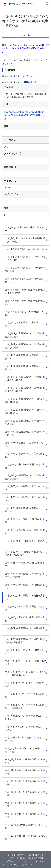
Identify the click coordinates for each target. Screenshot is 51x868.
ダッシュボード (24, 861)
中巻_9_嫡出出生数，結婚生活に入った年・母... (24, 739)
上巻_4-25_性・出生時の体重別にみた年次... (25, 488)
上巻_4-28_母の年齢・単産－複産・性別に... (25, 532)
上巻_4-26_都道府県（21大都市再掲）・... (22, 510)
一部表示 (26, 82)
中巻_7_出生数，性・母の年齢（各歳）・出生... (26, 717)
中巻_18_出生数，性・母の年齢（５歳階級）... (25, 837)
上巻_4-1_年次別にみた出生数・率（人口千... (25, 229)
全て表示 (34, 82)
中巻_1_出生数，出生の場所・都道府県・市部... (26, 652)
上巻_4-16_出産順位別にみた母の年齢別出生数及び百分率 (25, 390)
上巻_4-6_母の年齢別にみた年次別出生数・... (24, 280)
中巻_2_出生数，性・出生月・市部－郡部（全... (26, 663)
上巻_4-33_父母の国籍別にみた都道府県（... (25, 586)
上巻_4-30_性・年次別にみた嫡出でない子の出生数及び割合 (25, 553)
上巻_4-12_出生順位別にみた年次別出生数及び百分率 (25, 346)
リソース (26, 35)
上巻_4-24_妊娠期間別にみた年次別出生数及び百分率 (25, 477)
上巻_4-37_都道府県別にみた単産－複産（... (25, 630)
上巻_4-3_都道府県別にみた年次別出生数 (25, 249)
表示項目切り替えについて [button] (17, 76)
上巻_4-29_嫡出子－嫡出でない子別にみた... (25, 543)
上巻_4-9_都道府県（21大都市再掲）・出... (24, 313)
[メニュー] (5, 4)
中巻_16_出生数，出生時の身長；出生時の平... (25, 816)
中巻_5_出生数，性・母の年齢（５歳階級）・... (24, 695)
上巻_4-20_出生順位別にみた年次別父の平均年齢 (25, 433)
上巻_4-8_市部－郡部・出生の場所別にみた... (25, 302)
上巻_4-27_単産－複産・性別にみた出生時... (25, 521)
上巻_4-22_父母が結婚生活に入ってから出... (25, 455)
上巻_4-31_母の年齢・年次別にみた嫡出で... (25, 564)
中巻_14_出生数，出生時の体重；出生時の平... (25, 794)
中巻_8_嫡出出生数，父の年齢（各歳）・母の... (26, 728)
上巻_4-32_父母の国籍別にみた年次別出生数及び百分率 (25, 575)
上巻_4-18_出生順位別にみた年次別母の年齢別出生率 (25, 411)
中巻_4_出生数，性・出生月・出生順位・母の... (26, 685)
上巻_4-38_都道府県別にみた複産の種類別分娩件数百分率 (25, 641)
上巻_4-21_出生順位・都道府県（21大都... (24, 444)
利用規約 (21, 858)
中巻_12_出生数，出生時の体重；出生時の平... (25, 772)
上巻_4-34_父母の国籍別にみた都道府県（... (25, 597)
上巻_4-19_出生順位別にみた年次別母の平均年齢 (25, 422)
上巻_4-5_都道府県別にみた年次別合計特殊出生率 (25, 269)
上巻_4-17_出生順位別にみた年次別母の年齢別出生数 (25, 401)
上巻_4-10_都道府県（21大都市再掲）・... (22, 324)
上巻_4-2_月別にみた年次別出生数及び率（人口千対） (25, 240)
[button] (47, 4)
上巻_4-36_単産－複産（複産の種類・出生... (25, 619)
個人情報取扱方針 (35, 858)
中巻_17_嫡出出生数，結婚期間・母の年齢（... (25, 827)
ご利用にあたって (36, 855)
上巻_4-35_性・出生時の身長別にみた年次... (25, 608)
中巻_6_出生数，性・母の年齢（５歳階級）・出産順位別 (24, 706)
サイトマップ (39, 861)
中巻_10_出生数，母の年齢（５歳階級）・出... (23, 750)
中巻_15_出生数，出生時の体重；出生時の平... (25, 805)
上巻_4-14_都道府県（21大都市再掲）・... (22, 368)
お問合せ (10, 861)
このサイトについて (16, 855)
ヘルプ (11, 858)
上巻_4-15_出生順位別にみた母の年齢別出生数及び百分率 (25, 379)
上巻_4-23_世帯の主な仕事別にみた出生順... (25, 466)
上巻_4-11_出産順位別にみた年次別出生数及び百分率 (25, 335)
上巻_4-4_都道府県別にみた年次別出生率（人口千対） (25, 259)
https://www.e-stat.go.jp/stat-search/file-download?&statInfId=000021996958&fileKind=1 (25, 48)
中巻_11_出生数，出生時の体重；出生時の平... (25, 761)
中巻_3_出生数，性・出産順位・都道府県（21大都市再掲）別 (26, 674)
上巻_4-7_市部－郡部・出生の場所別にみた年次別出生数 (25, 291)
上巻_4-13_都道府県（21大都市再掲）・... (22, 357)
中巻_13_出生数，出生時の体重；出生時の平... (25, 783)
